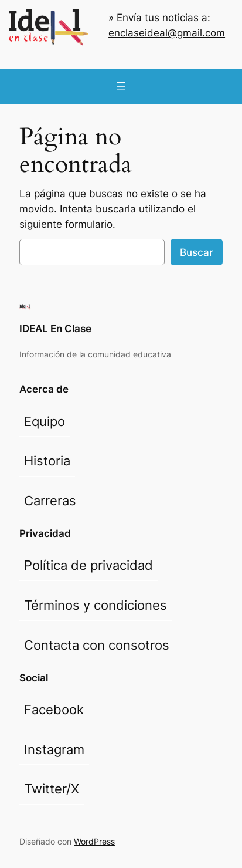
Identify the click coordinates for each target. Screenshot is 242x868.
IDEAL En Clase (55, 329)
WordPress (94, 841)
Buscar (197, 252)
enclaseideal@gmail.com (167, 33)
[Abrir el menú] (121, 86)
